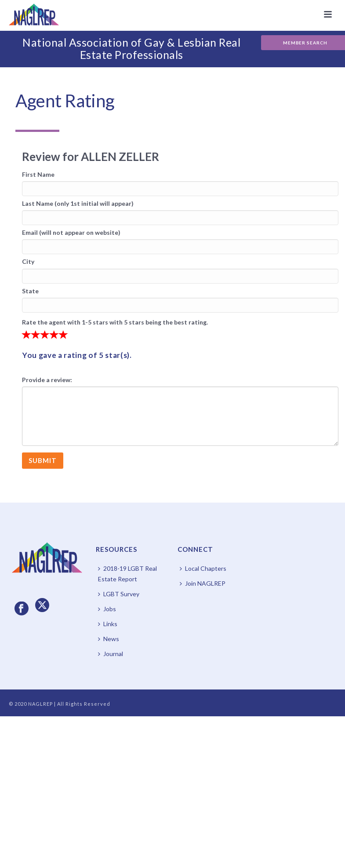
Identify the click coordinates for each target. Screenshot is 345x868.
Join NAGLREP (203, 583)
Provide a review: (47, 380)
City (28, 261)
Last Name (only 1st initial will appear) (78, 203)
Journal (111, 654)
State (30, 291)
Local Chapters (203, 568)
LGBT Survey (119, 594)
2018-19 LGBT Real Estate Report (127, 574)
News (109, 639)
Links (108, 624)
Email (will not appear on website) (71, 232)
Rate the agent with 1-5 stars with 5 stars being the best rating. (115, 322)
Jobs (107, 609)
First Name (38, 174)
